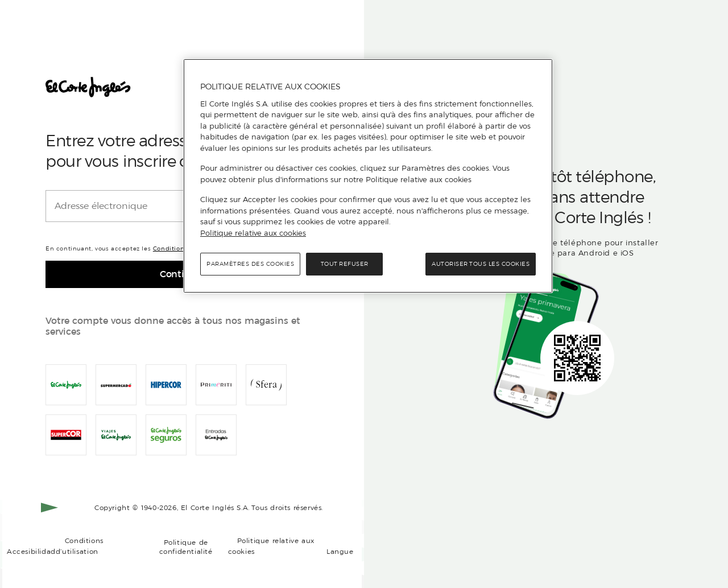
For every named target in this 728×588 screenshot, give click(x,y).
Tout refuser (345, 264)
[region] (368, 176)
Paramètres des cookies (250, 264)
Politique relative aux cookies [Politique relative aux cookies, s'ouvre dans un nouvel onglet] (253, 233)
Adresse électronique (101, 206)
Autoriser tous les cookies (481, 264)
